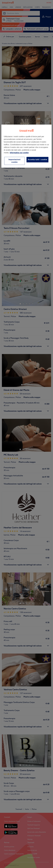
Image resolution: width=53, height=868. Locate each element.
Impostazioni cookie (14, 161)
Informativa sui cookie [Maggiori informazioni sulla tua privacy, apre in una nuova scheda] (19, 153)
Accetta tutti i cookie (37, 160)
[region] (26, 146)
